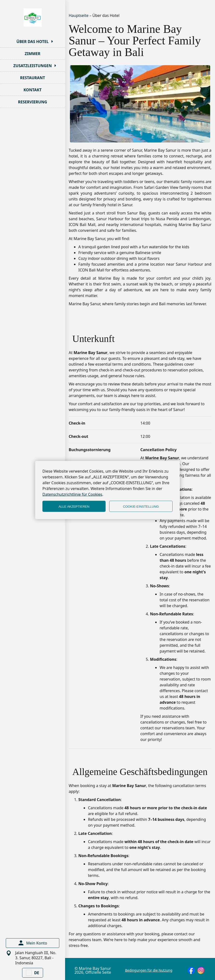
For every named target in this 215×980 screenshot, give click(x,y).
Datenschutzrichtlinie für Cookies (72, 494)
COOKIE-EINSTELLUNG (141, 506)
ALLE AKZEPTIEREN (74, 506)
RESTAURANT (32, 78)
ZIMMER (32, 54)
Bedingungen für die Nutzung (149, 970)
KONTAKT (32, 90)
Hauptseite (79, 15)
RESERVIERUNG (33, 102)
